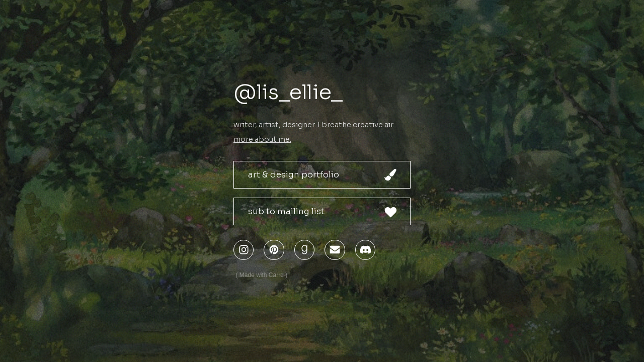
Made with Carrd (262, 275)
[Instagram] (244, 250)
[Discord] (365, 250)
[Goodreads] (304, 250)
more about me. (262, 139)
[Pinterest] (274, 250)
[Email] (335, 250)
